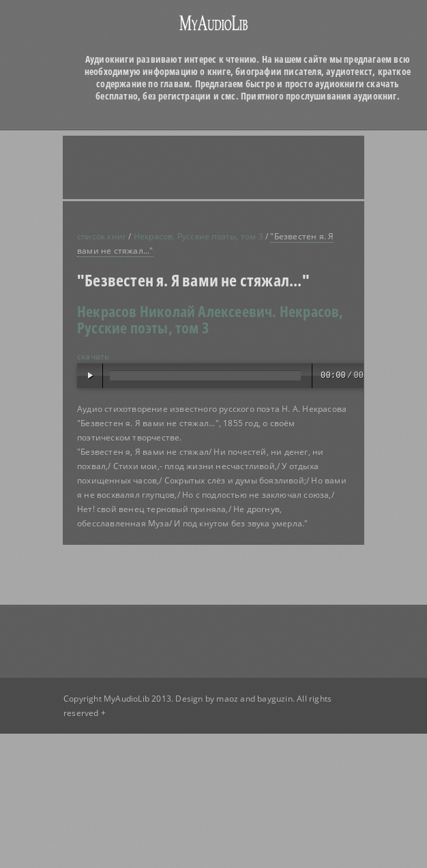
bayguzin (275, 699)
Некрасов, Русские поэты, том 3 (198, 236)
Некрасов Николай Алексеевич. (177, 311)
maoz (227, 699)
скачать (93, 356)
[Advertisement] (195, 167)
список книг (102, 236)
